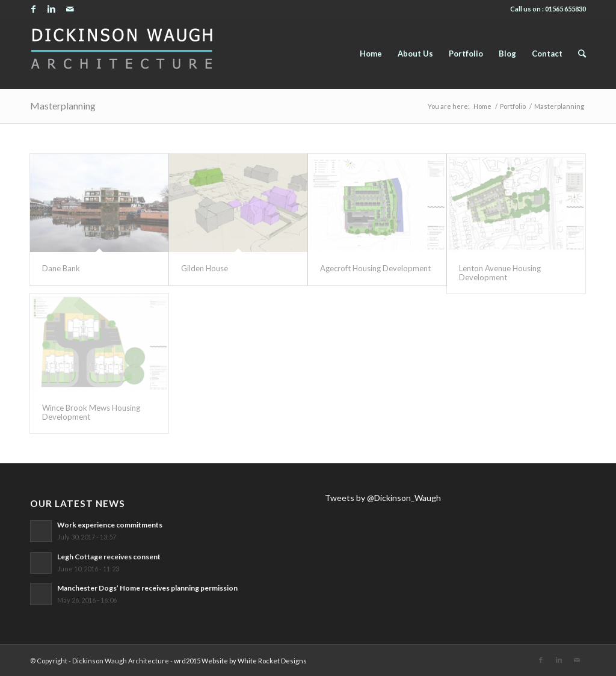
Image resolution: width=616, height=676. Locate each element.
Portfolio (513, 106)
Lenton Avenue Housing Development (500, 272)
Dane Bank (61, 268)
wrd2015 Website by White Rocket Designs (240, 661)
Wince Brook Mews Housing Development (91, 412)
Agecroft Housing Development (375, 268)
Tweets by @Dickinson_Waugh (383, 498)
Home (482, 106)
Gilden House (205, 268)
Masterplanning (63, 106)
